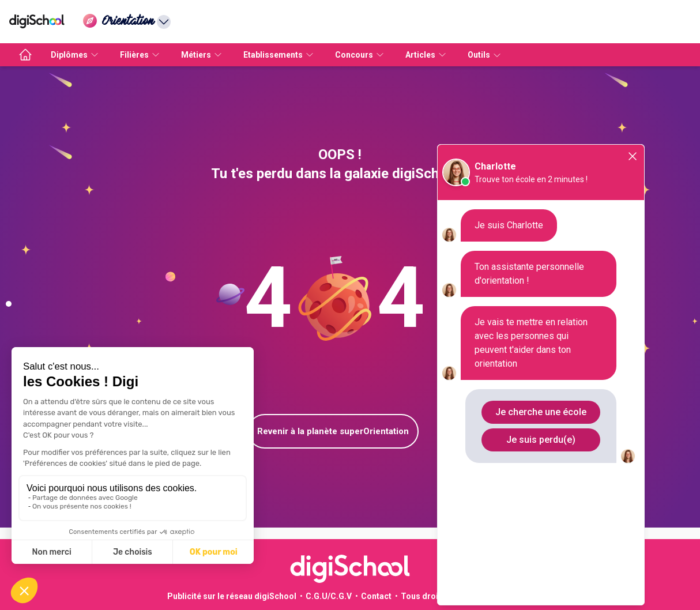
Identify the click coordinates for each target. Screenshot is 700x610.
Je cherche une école (541, 412)
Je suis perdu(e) (541, 440)
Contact (376, 596)
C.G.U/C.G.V (329, 596)
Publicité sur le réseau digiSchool (232, 596)
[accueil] (25, 55)
